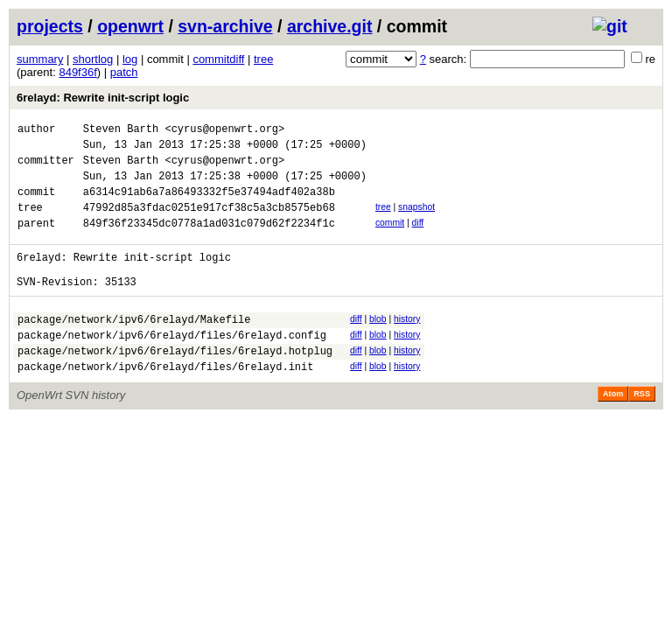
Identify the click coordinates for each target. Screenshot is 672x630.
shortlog (93, 59)
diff (418, 238)
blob (378, 345)
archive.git (330, 26)
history (407, 345)
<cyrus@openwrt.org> (224, 131)
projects (50, 26)
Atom (613, 430)
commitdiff (218, 59)
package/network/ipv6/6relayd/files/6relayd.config (172, 366)
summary (40, 59)
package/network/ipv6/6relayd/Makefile (134, 348)
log (130, 59)
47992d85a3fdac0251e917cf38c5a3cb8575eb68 (209, 223)
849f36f (77, 72)
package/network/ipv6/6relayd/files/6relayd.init (165, 403)
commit (390, 238)
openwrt (130, 26)
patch (124, 72)
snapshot (416, 220)
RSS (642, 430)
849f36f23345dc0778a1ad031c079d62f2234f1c (209, 241)
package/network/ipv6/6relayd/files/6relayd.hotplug (175, 385)
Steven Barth (121, 131)
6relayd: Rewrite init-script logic (103, 98)
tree (263, 59)
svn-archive (225, 26)
